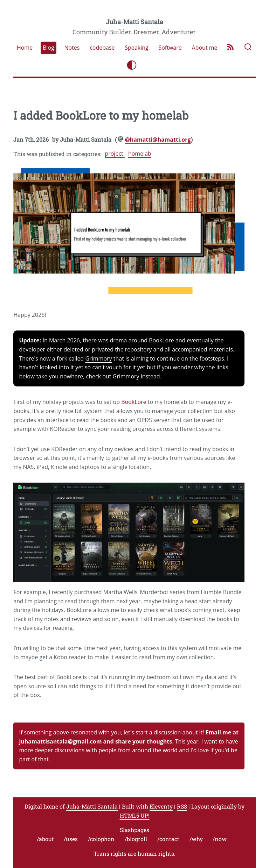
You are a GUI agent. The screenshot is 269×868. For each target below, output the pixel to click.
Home (25, 48)
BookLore (134, 402)
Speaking (136, 48)
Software (170, 48)
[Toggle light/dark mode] (132, 65)
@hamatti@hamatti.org (158, 140)
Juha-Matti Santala (134, 22)
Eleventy (161, 806)
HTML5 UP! (135, 815)
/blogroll (136, 839)
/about (45, 839)
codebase (102, 48)
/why (196, 839)
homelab (140, 154)
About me (205, 48)
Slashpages (134, 830)
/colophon (101, 839)
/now (220, 839)
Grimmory (99, 358)
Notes (72, 48)
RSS (182, 806)
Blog (49, 48)
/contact (168, 839)
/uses (71, 839)
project (114, 154)
